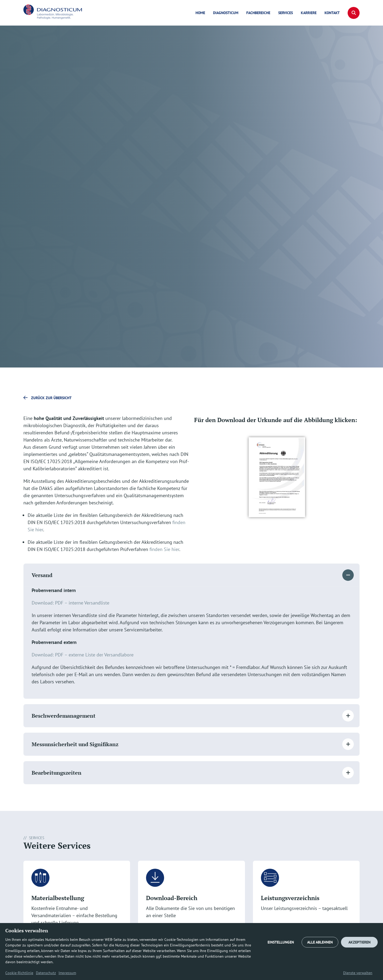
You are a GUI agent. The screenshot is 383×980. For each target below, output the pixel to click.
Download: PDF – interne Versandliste (70, 603)
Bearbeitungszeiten (57, 773)
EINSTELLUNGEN (281, 942)
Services (286, 13)
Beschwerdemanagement (64, 716)
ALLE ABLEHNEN (320, 942)
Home (200, 13)
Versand (42, 575)
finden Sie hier (164, 549)
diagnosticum (226, 13)
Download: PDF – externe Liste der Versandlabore (83, 655)
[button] (354, 13)
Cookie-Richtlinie (19, 973)
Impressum (67, 973)
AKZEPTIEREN (359, 942)
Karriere (309, 13)
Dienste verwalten (358, 973)
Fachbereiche (258, 13)
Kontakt (332, 13)
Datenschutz (46, 973)
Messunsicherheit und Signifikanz (75, 744)
